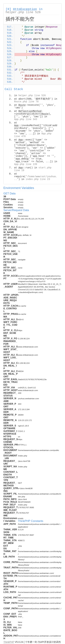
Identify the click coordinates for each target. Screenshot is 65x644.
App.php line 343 (26, 119)
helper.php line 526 (23, 12)
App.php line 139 (26, 164)
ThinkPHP (9, 642)
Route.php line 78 (26, 102)
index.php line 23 (38, 179)
